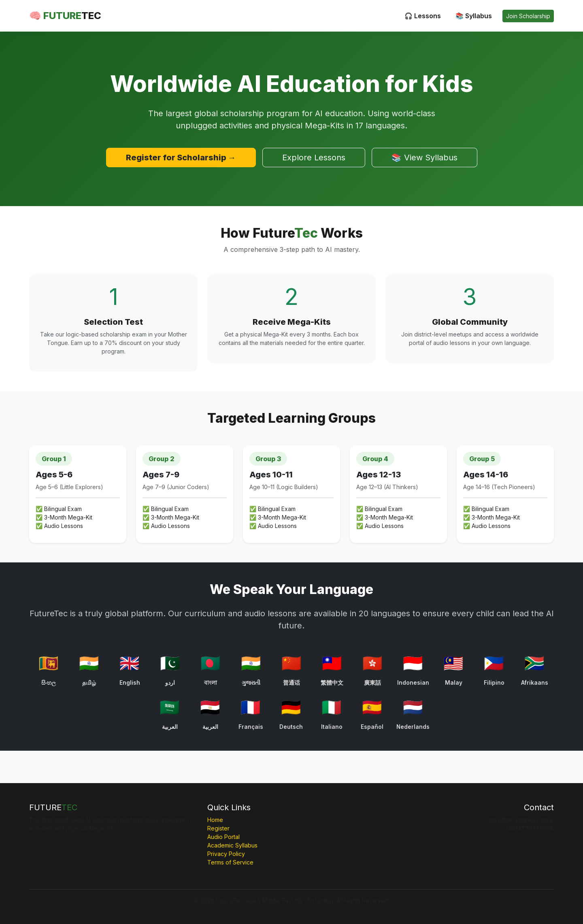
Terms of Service (230, 862)
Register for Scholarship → (181, 158)
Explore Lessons (314, 158)
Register (218, 828)
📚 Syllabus (474, 16)
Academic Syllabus (232, 845)
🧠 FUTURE (65, 16)
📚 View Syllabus (424, 158)
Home (215, 820)
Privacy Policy (226, 854)
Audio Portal (223, 837)
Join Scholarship (528, 16)
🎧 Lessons (423, 16)
